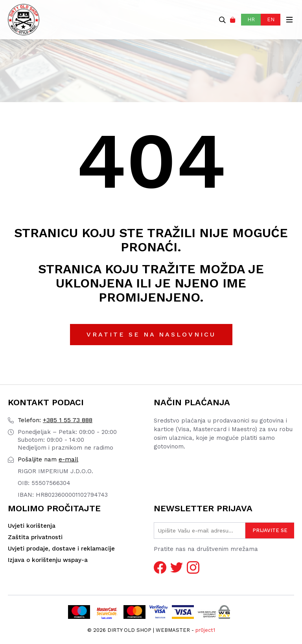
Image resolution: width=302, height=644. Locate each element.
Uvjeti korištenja (32, 526)
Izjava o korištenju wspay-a (48, 560)
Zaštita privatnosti (35, 537)
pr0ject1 (205, 630)
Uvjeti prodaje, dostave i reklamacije (61, 549)
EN (271, 19)
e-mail (48, 459)
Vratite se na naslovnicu (151, 334)
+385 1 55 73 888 (55, 420)
